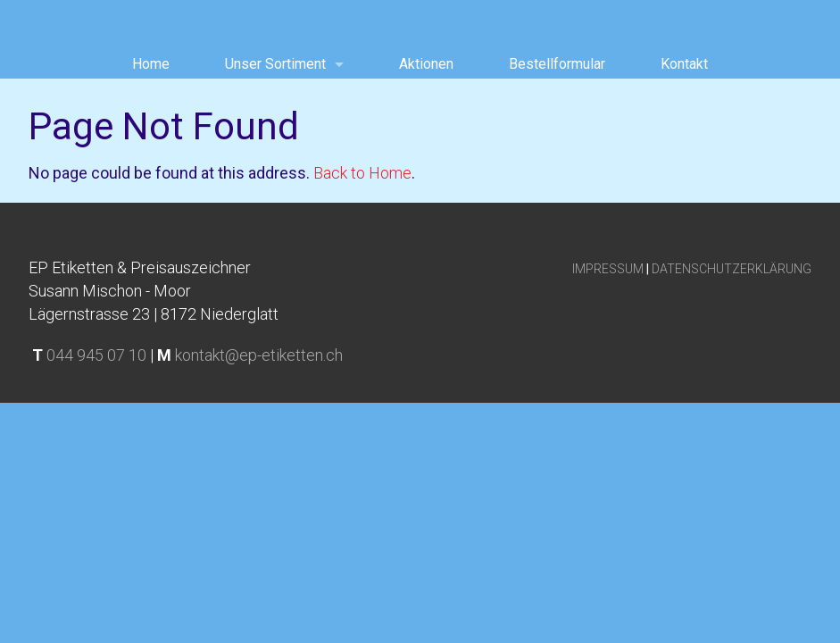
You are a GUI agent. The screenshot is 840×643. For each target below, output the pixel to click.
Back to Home (362, 173)
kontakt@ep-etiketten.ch (259, 355)
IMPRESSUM (608, 269)
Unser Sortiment (275, 64)
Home (151, 64)
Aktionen (426, 64)
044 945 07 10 (96, 355)
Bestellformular (557, 64)
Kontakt (684, 64)
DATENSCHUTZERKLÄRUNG (732, 269)
